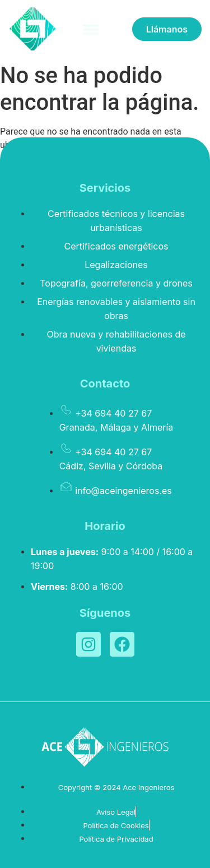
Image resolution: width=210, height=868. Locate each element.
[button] (90, 29)
